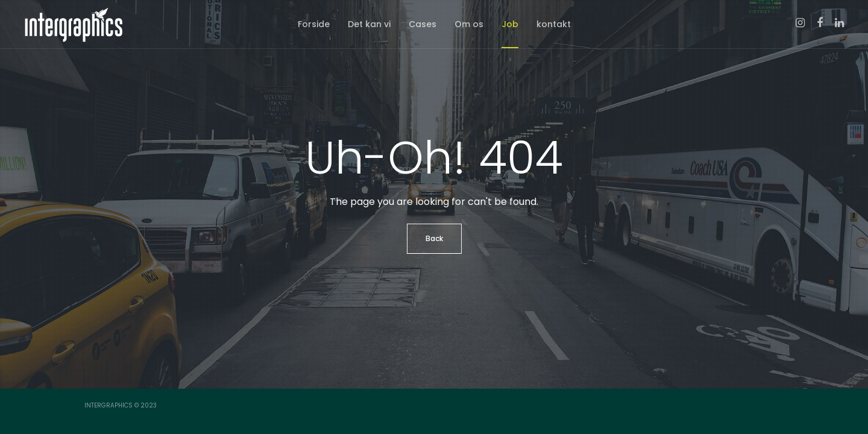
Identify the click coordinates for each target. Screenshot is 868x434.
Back (434, 238)
